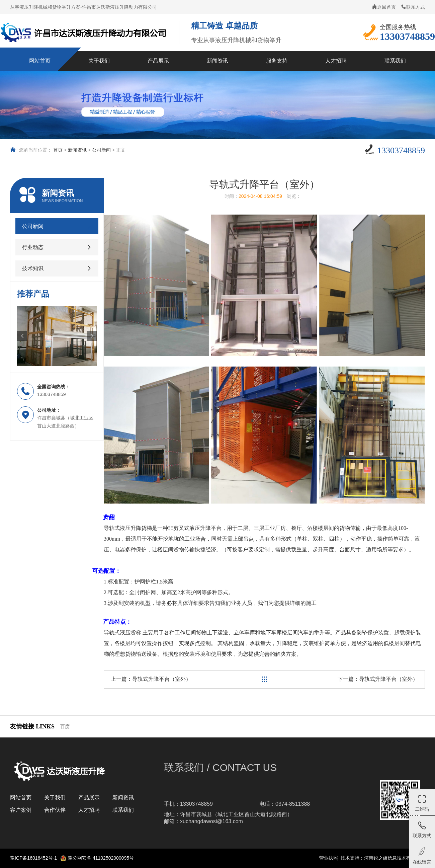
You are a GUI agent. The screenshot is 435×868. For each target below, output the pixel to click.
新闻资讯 (77, 150)
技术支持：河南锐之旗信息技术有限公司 (383, 858)
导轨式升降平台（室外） (162, 679)
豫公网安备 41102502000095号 (97, 858)
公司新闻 (101, 150)
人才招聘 (89, 810)
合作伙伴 (55, 810)
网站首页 (21, 798)
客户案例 (21, 810)
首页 (58, 150)
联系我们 (123, 810)
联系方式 (413, 7)
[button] (22, 336)
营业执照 (329, 858)
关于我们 (55, 798)
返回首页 (384, 7)
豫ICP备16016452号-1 (33, 858)
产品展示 (89, 798)
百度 (65, 726)
